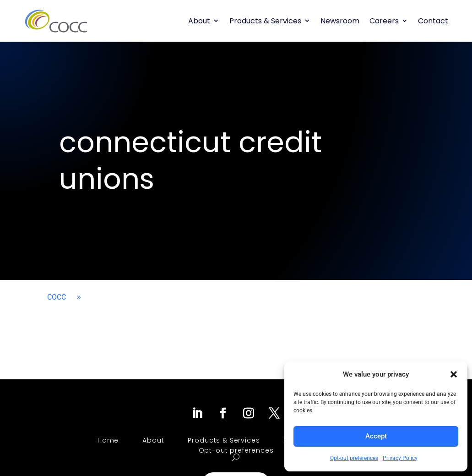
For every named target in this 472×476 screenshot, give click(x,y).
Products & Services (265, 21)
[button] (454, 374)
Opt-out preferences (354, 458)
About (199, 21)
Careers (384, 21)
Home (108, 440)
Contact (433, 21)
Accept (376, 436)
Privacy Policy (400, 458)
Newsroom (340, 21)
